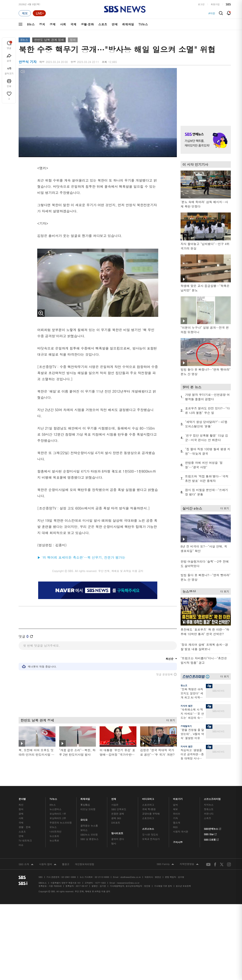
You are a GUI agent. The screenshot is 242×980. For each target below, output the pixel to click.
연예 (115, 24)
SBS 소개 (26, 864)
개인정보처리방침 (85, 864)
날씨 (175, 805)
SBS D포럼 (211, 839)
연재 (114, 798)
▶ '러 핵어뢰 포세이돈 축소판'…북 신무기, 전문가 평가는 (81, 557)
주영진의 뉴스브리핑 (61, 823)
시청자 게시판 (180, 832)
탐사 (114, 843)
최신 (21, 805)
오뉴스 (53, 827)
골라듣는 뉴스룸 (89, 826)
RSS (175, 827)
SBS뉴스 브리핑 (89, 835)
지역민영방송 (189, 864)
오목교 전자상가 (151, 839)
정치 (42, 24)
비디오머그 (148, 798)
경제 (52, 24)
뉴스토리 (54, 836)
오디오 (84, 819)
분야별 (22, 798)
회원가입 (215, 4)
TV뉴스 (143, 24)
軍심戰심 (85, 805)
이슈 (21, 845)
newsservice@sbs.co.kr (128, 883)
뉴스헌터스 (55, 809)
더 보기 (170, 720)
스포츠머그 (148, 805)
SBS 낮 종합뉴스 (90, 839)
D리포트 (116, 823)
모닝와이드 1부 (58, 814)
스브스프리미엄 (212, 798)
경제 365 (116, 818)
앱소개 (177, 823)
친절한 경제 (118, 814)
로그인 (201, 4)
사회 (63, 24)
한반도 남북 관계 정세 (49, 40)
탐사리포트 (117, 832)
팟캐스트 (209, 809)
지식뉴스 (209, 805)
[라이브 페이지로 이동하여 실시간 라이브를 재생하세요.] (39, 13)
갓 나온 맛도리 (150, 835)
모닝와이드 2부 (58, 818)
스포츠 (103, 24)
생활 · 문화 (25, 827)
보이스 (84, 830)
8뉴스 (31, 24)
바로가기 (178, 798)
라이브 (177, 814)
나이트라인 (55, 832)
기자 (175, 818)
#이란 (212, 13)
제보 (175, 809)
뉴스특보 (54, 840)
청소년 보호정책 (183, 886)
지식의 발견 (187, 706)
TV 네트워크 (25, 840)
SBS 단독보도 (119, 809)
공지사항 (178, 842)
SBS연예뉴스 (212, 828)
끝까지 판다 (118, 839)
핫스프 (184, 685)
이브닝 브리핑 (88, 809)
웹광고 (66, 864)
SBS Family (165, 864)
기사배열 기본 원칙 (163, 886)
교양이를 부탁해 (151, 814)
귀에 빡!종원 (149, 809)
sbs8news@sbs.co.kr (131, 877)
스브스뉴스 (148, 828)
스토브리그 (148, 818)
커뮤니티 (209, 814)
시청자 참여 (48, 864)
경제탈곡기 (186, 726)
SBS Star (210, 834)
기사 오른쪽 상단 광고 (205, 92)
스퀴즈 (207, 818)
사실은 (115, 805)
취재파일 (128, 24)
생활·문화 (87, 24)
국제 (73, 24)
